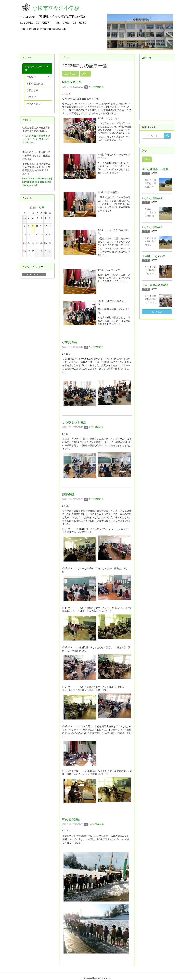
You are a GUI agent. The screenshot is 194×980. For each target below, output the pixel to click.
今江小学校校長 (94, 87)
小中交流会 (70, 342)
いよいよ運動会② (153, 198)
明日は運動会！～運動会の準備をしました (167, 169)
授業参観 (68, 494)
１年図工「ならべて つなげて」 (162, 256)
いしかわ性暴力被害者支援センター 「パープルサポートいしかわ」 (37, 139)
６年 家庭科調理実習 (155, 285)
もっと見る (157, 312)
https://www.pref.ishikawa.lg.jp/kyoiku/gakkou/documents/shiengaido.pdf (37, 182)
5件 (147, 159)
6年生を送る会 (72, 82)
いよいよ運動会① (153, 227)
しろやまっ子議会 (74, 422)
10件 (85, 74)
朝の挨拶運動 (71, 820)
